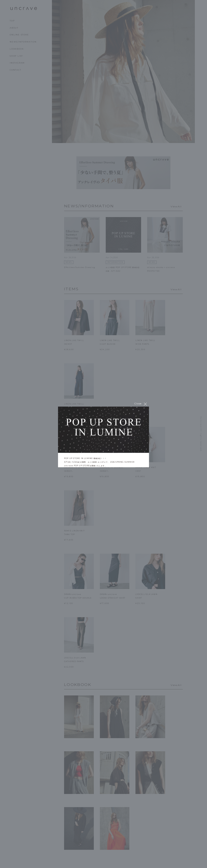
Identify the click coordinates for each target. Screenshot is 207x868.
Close (141, 404)
